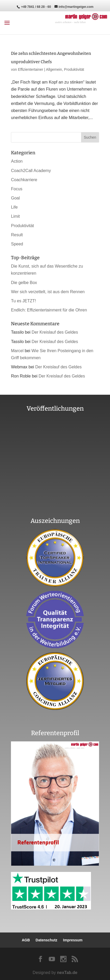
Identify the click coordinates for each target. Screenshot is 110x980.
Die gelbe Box (24, 283)
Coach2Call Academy (31, 171)
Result (17, 235)
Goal (15, 198)
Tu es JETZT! (23, 301)
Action (17, 161)
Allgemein (54, 69)
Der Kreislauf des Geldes (55, 332)
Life (14, 207)
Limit (15, 216)
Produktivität (74, 69)
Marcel (17, 351)
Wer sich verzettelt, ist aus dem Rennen (48, 292)
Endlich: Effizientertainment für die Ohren (49, 310)
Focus (17, 189)
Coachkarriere (24, 180)
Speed (17, 244)
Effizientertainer (31, 69)
